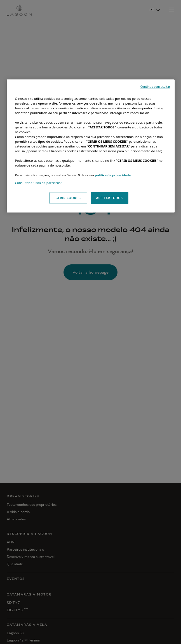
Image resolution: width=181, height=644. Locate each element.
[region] (91, 146)
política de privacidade (113, 175)
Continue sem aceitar (155, 87)
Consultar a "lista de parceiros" (39, 183)
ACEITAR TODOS (110, 198)
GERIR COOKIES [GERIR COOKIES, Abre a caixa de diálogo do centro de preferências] (68, 198)
